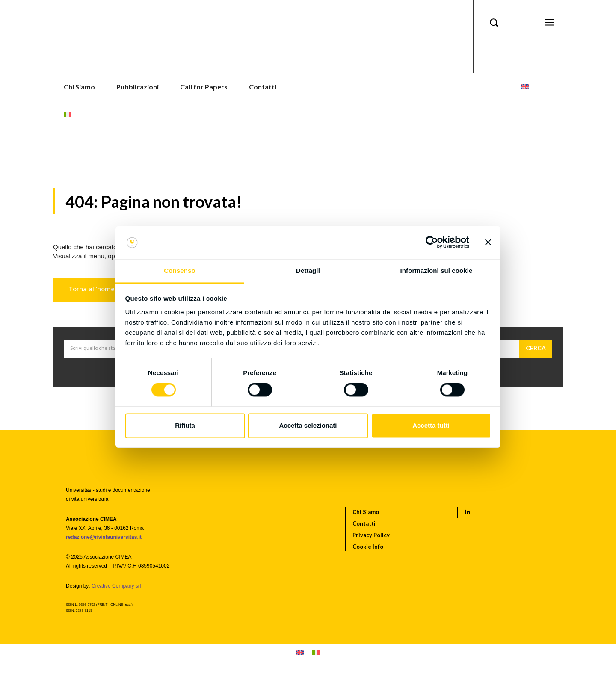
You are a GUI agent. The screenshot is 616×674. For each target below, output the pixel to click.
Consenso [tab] (179, 270)
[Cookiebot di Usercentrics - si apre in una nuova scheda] (432, 242)
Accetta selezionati (308, 425)
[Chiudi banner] (488, 242)
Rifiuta (185, 425)
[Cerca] (536, 349)
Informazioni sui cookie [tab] (437, 270)
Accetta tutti (431, 425)
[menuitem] (525, 87)
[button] (494, 22)
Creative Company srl (116, 586)
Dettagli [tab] (308, 270)
